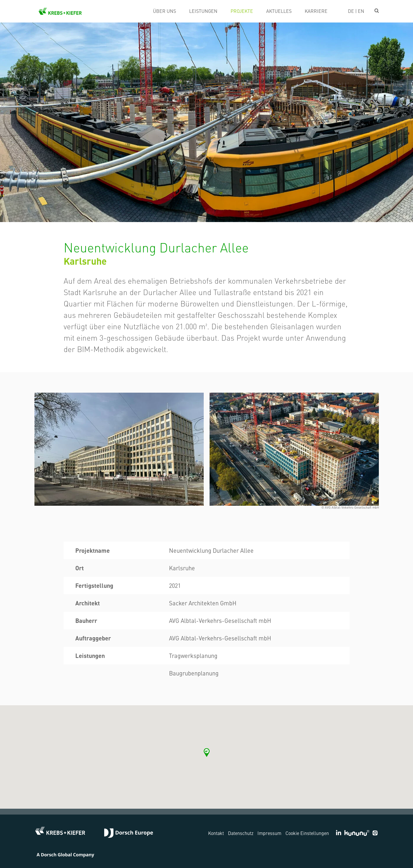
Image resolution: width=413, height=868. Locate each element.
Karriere (316, 11)
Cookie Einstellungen (307, 833)
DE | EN (356, 11)
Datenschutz (241, 833)
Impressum (269, 833)
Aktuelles (279, 11)
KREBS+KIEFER (60, 11)
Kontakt (216, 833)
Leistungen (203, 11)
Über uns (164, 11)
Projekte (242, 11)
